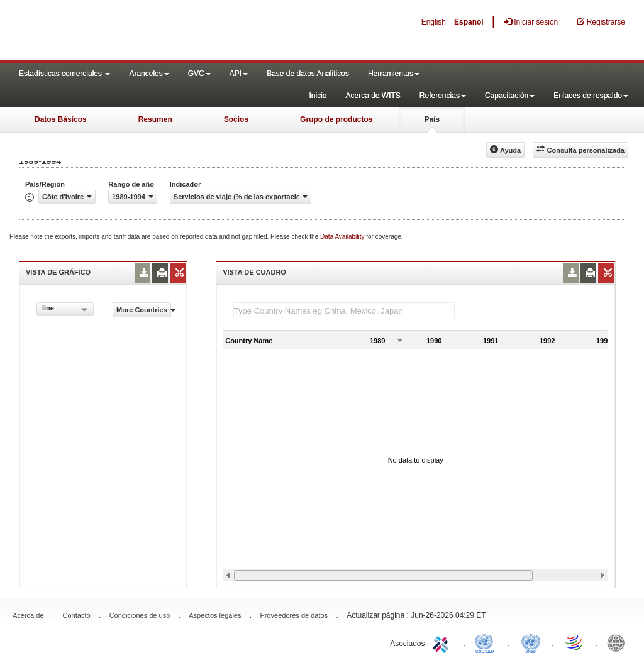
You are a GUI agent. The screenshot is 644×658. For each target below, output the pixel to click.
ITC (443, 642)
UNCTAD (487, 642)
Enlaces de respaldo (591, 96)
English (434, 22)
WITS (126, 31)
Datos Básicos (61, 119)
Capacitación (510, 96)
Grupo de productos (336, 119)
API (239, 74)
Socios (236, 119)
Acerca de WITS (373, 96)
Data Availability (343, 237)
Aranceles (149, 74)
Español (469, 22)
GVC (199, 74)
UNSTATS (531, 642)
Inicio (318, 96)
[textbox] (344, 311)
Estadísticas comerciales (64, 74)
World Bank (619, 642)
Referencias (443, 96)
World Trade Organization (575, 642)
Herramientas (394, 74)
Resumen (155, 119)
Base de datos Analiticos (308, 74)
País (432, 119)
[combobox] (65, 309)
